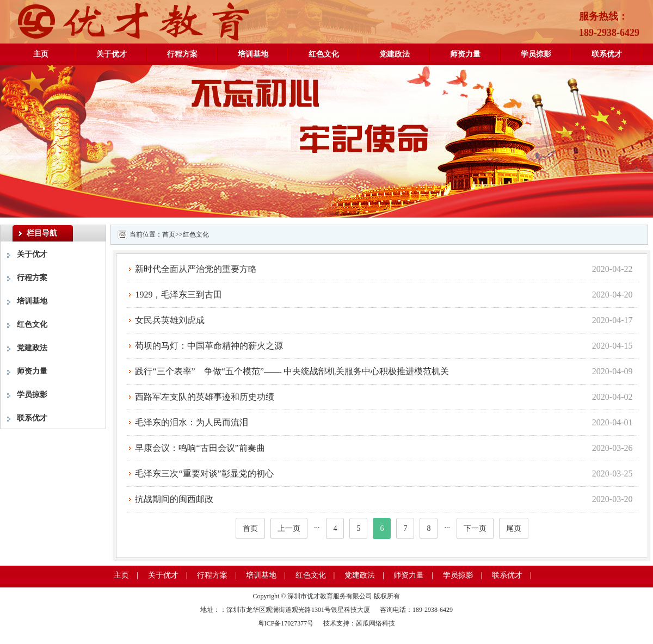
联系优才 (607, 54)
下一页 (475, 528)
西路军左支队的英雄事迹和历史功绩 (205, 397)
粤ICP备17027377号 (287, 623)
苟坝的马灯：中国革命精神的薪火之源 (209, 346)
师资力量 (465, 54)
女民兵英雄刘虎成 (170, 320)
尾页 (514, 528)
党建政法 (395, 54)
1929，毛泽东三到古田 (178, 295)
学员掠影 (536, 54)
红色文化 (324, 54)
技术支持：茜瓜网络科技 (359, 623)
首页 (169, 234)
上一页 (289, 528)
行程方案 (182, 54)
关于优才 (112, 54)
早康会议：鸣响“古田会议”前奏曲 (200, 448)
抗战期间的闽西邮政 (174, 499)
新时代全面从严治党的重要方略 (196, 269)
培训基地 (253, 54)
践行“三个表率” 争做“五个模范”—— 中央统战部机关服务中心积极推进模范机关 (292, 371)
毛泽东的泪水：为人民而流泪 (192, 422)
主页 (41, 54)
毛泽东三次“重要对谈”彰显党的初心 (204, 473)
